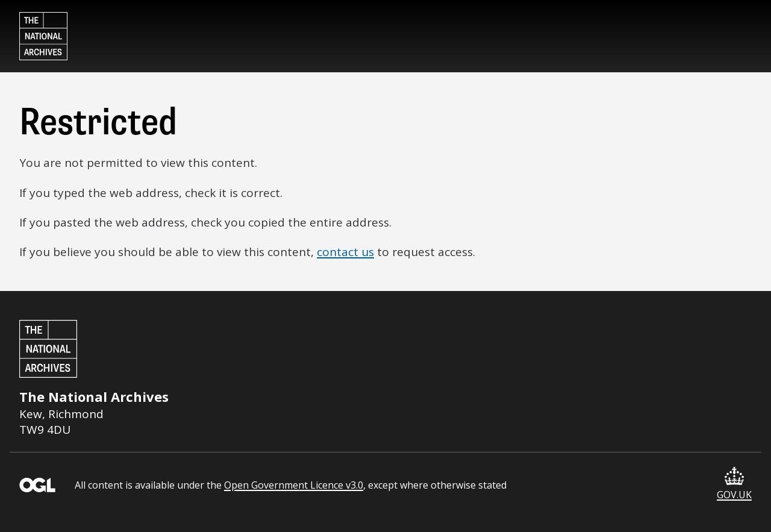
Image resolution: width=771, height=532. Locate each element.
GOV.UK (734, 484)
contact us (345, 252)
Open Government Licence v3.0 (294, 485)
